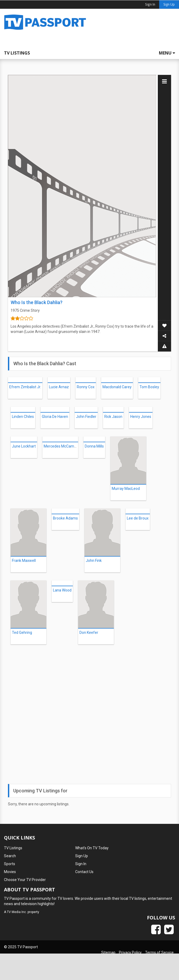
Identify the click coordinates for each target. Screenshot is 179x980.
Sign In (81, 864)
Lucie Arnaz (59, 387)
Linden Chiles (23, 417)
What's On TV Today (92, 848)
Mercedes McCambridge (64, 446)
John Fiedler (86, 417)
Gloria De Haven (55, 417)
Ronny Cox (86, 387)
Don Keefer (89, 633)
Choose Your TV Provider (25, 880)
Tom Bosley (149, 387)
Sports (10, 864)
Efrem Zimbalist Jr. (25, 387)
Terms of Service (159, 952)
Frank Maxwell (24, 561)
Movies (10, 872)
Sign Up (169, 4)
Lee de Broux (138, 518)
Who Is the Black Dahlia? (37, 302)
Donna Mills (94, 446)
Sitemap (108, 952)
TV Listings (17, 53)
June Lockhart (24, 446)
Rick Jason (113, 417)
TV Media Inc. (17, 912)
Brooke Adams (65, 518)
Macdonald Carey (117, 387)
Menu (167, 53)
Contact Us (84, 872)
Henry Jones (141, 417)
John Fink (94, 561)
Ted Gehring (22, 633)
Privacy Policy (130, 952)
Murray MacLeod (126, 489)
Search (10, 856)
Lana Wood (62, 590)
